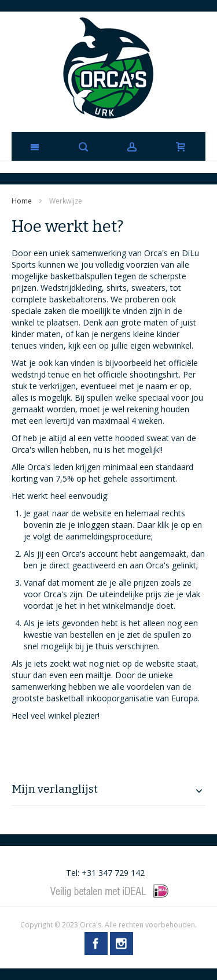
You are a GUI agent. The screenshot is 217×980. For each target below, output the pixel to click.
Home (23, 201)
